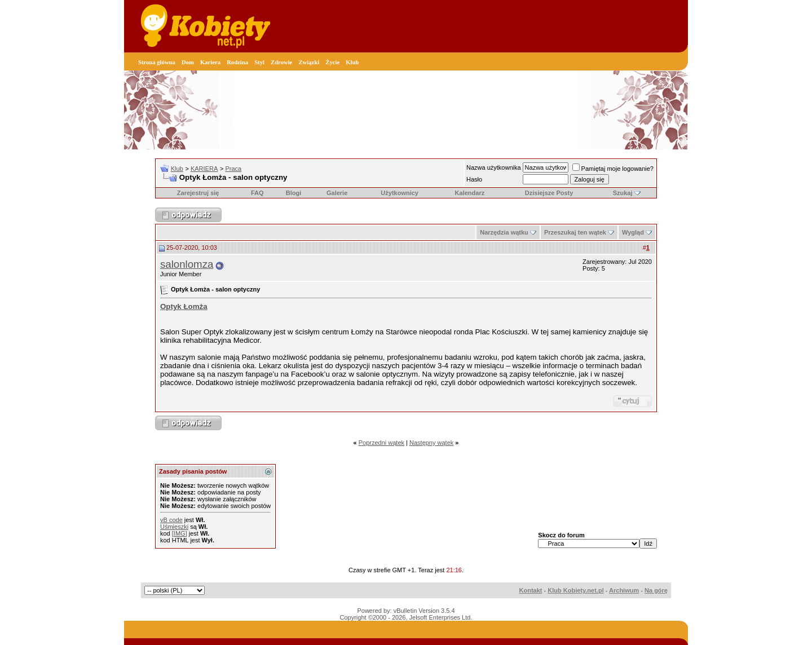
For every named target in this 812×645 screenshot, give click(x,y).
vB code (171, 520)
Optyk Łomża (184, 306)
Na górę (656, 590)
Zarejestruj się (198, 193)
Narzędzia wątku (504, 232)
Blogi (294, 193)
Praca (233, 169)
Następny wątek (431, 443)
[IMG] (180, 533)
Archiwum (624, 590)
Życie (332, 62)
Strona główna (157, 62)
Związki (309, 62)
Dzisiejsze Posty (549, 193)
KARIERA (204, 169)
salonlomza (187, 264)
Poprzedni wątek (381, 443)
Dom (188, 62)
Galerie (337, 193)
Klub (352, 62)
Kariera (210, 62)
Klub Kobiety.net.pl (575, 590)
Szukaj (623, 193)
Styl (259, 62)
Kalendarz (470, 193)
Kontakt (531, 590)
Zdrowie (281, 62)
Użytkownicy (400, 193)
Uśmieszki (174, 527)
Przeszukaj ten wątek (575, 232)
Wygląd (633, 232)
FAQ (257, 193)
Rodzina (237, 62)
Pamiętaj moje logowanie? (613, 169)
